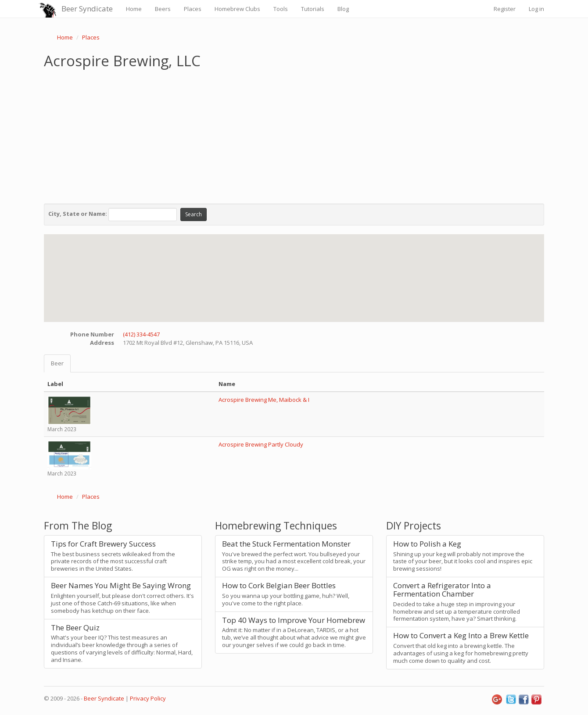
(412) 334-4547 (141, 334)
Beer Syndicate (87, 9)
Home (134, 9)
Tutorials (313, 9)
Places (193, 9)
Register (505, 9)
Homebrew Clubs (237, 9)
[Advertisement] (294, 134)
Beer (57, 363)
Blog (343, 9)
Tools (281, 9)
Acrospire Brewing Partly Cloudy (261, 444)
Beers (163, 9)
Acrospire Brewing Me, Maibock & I (264, 400)
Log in (536, 9)
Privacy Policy (148, 698)
